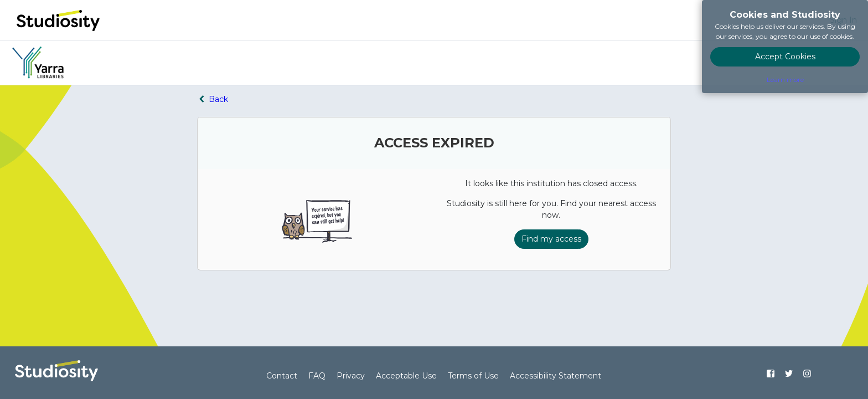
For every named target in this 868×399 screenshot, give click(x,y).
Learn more (785, 80)
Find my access (551, 239)
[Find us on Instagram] (807, 374)
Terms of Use (473, 376)
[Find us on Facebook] (771, 374)
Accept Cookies (785, 57)
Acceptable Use (406, 376)
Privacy (351, 376)
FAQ (317, 376)
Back (213, 99)
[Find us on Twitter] (789, 374)
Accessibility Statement (556, 376)
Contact (282, 376)
